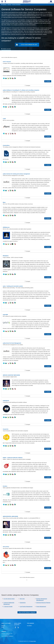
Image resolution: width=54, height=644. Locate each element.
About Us (3, 626)
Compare (27, 85)
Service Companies (16, 4)
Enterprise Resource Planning (43, 603)
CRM (29, 22)
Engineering (23, 603)
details (48, 81)
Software (5, 4)
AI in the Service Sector (9, 599)
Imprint (3, 627)
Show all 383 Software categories (27, 612)
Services (9, 4)
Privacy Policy (33, 641)
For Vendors (29, 626)
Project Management (41, 606)
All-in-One (22, 599)
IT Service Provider (8, 606)
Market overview (7, 49)
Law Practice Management (26, 606)
